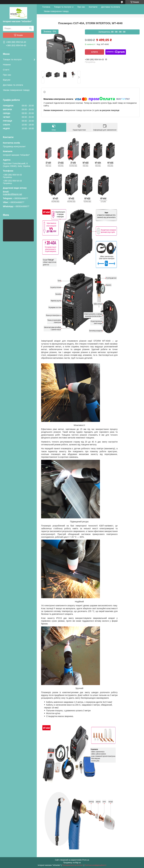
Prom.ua (86, 860)
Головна (46, 7)
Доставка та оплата (13, 85)
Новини (7, 65)
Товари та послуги (12, 59)
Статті (6, 70)
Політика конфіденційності (96, 865)
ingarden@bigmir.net (12, 194)
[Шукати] (30, 28)
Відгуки (7, 80)
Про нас (7, 75)
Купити (94, 52)
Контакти (93, 7)
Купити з (116, 52)
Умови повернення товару (16, 90)
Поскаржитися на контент (73, 865)
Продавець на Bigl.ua (72, 863)
